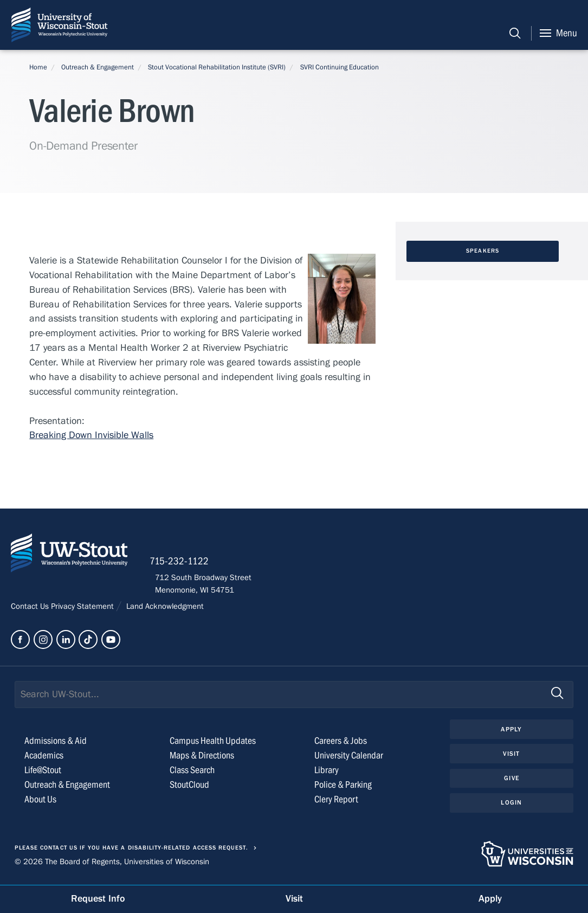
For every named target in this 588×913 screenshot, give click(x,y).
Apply (512, 732)
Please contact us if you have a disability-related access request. (132, 851)
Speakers (483, 251)
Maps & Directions (202, 759)
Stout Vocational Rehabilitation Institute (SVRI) (217, 67)
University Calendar (349, 759)
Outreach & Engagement (98, 67)
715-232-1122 (185, 564)
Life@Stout (43, 773)
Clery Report (336, 803)
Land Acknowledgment (164, 610)
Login (511, 807)
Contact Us (31, 610)
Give (512, 782)
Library (327, 773)
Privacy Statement (83, 610)
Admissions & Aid (56, 744)
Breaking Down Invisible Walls (91, 436)
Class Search (192, 773)
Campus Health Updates (213, 744)
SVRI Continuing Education (340, 67)
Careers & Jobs (341, 744)
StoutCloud (189, 788)
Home (38, 67)
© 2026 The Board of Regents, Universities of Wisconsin (112, 865)
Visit (512, 757)
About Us (40, 803)
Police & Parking (343, 788)
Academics (44, 759)
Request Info (98, 899)
